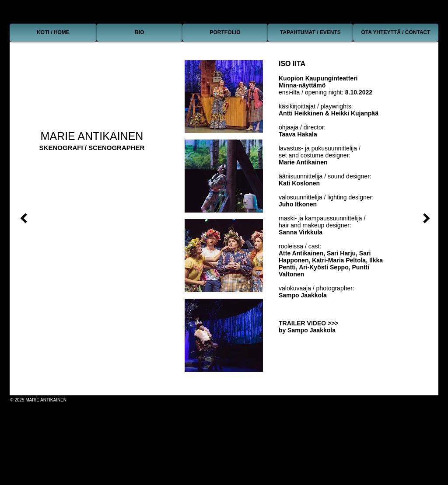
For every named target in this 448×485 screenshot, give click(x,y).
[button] (224, 96)
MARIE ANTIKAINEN (92, 136)
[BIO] (140, 33)
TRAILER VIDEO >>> (309, 323)
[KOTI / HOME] (53, 33)
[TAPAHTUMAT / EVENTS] (310, 33)
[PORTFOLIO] (225, 33)
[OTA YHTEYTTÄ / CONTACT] (396, 33)
